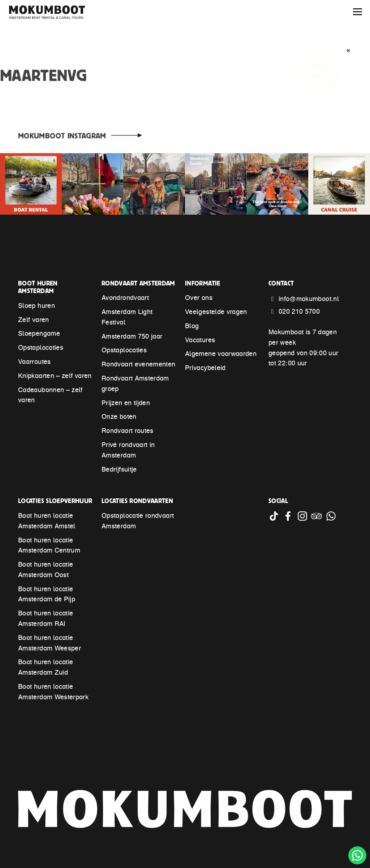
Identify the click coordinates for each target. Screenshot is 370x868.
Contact (281, 283)
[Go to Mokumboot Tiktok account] (276, 519)
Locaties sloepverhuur (55, 501)
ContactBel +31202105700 (318, 76)
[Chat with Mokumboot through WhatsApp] (332, 519)
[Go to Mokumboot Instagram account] (304, 519)
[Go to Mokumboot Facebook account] (290, 519)
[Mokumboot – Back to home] (51, 12)
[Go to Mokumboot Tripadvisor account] (318, 519)
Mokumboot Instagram (62, 136)
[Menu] (358, 12)
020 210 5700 (299, 312)
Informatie (203, 283)
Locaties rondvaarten (137, 501)
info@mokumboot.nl (309, 300)
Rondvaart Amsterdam (138, 283)
